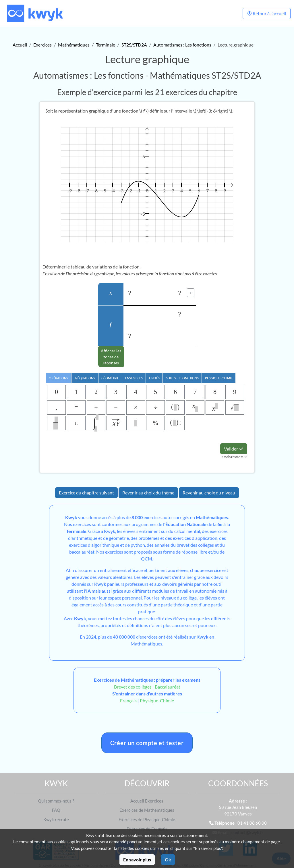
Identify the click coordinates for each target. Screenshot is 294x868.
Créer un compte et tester (147, 743)
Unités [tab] (154, 378)
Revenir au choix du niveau (209, 493)
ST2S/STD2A (134, 45)
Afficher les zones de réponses (111, 357)
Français (128, 700)
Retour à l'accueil (267, 13)
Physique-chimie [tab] (219, 378)
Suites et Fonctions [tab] (182, 378)
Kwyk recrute (56, 819)
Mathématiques (74, 45)
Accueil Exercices (147, 801)
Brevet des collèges (133, 687)
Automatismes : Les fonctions (182, 45)
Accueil (20, 45)
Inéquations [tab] (85, 378)
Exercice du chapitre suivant (86, 493)
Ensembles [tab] (134, 378)
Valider (234, 449)
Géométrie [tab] (110, 378)
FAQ (56, 810)
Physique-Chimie (157, 700)
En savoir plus (137, 860)
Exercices (42, 45)
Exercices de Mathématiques (147, 810)
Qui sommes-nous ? (56, 801)
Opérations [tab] (58, 378)
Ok (168, 860)
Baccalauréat (168, 687)
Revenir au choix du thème (148, 493)
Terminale (106, 45)
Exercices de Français (147, 829)
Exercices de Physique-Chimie (147, 819)
